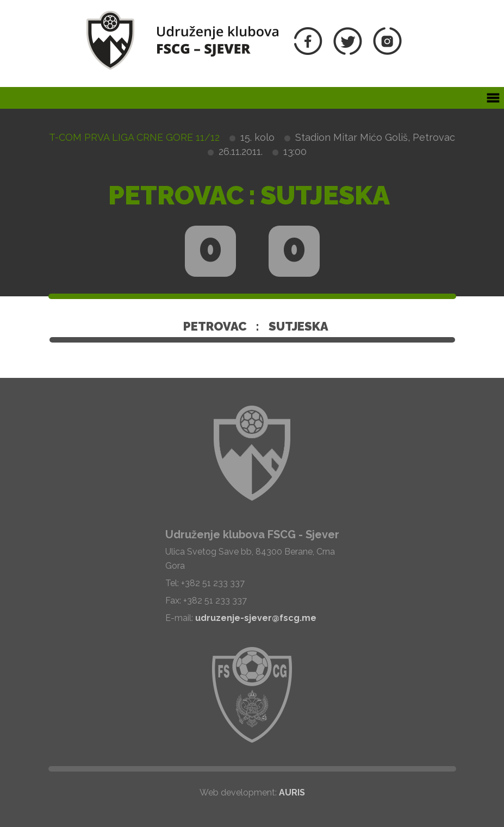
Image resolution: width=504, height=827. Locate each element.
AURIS (292, 792)
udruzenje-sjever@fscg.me (256, 618)
